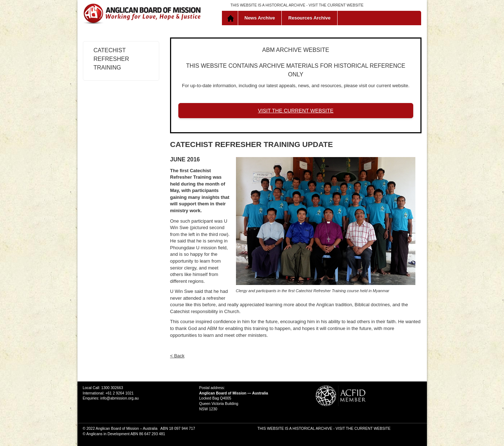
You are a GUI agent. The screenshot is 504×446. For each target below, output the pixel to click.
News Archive (260, 18)
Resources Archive (309, 18)
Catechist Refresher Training (111, 59)
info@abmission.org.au (120, 398)
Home (231, 18)
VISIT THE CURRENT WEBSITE (336, 5)
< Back (177, 356)
